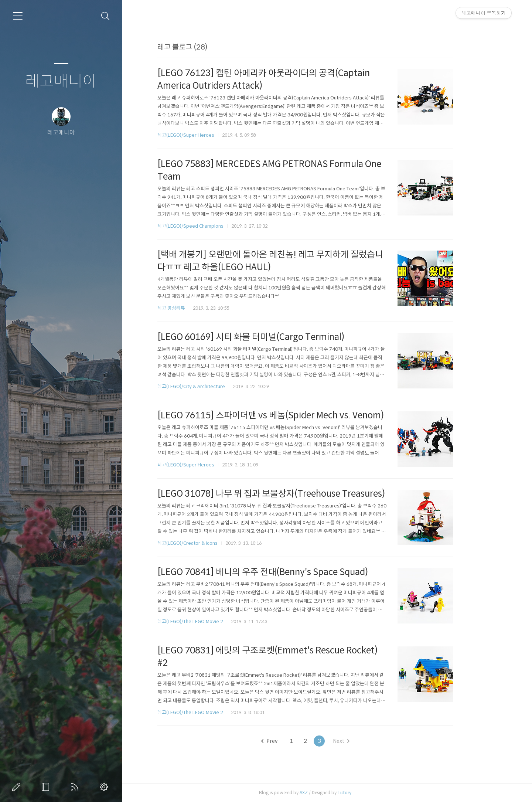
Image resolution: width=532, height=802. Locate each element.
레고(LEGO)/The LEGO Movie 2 (212, 621)
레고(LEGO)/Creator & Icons (210, 543)
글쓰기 (18, 787)
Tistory (367, 793)
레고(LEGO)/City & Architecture (213, 386)
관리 (105, 787)
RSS (76, 787)
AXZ (326, 793)
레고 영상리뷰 (193, 308)
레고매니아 (61, 81)
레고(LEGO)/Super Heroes (208, 135)
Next (363, 741)
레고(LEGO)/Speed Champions (213, 226)
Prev (291, 741)
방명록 (47, 787)
